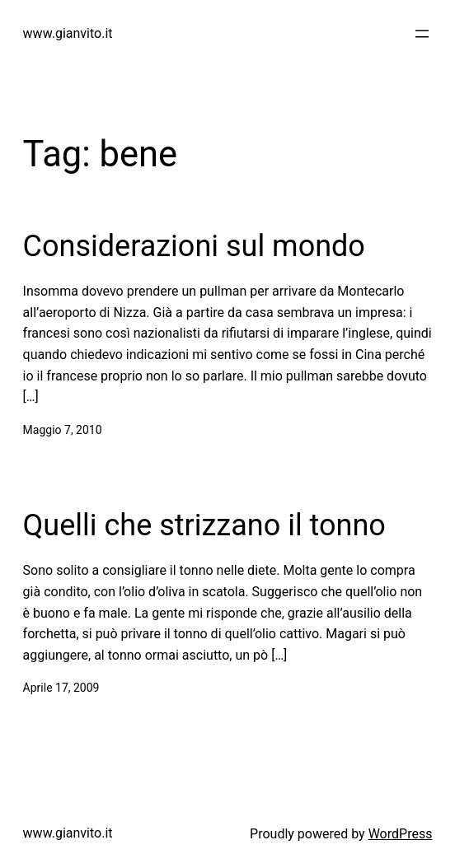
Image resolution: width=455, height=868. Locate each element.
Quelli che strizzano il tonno (204, 525)
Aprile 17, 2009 (61, 688)
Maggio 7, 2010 (63, 430)
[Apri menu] (422, 34)
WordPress (401, 834)
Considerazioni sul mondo (194, 246)
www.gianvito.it (68, 33)
